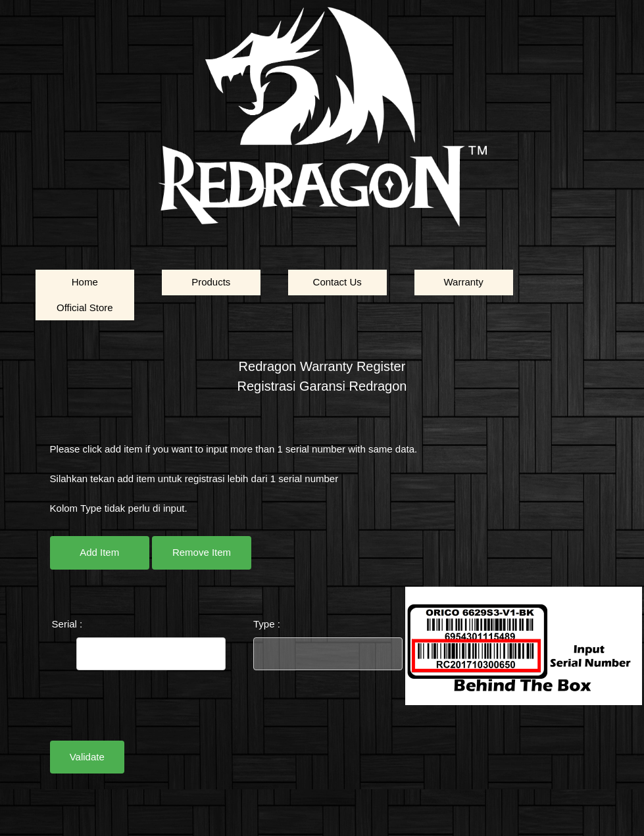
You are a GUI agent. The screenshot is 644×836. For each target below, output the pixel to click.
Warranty (463, 282)
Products (211, 282)
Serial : (67, 624)
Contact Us (337, 282)
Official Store (85, 307)
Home (85, 282)
